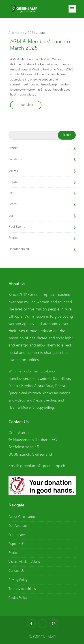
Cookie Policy (18, 598)
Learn (13, 204)
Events (13, 148)
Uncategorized (19, 249)
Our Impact (17, 535)
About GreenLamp (22, 517)
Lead (12, 193)
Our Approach (18, 526)
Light (12, 216)
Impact (14, 182)
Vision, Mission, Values (24, 562)
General (14, 171)
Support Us (16, 544)
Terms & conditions (22, 589)
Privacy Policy (18, 580)
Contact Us (16, 571)
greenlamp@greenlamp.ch (43, 466)
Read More (26, 105)
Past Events (17, 227)
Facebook (15, 159)
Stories (13, 238)
